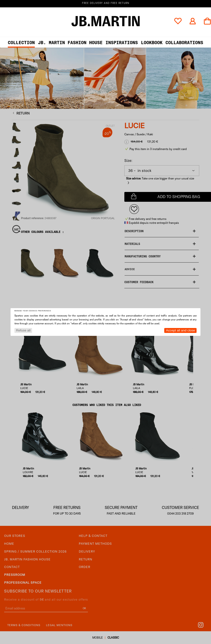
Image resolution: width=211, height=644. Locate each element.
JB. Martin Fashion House (70, 43)
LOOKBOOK (152, 43)
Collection (21, 43)
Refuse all (23, 330)
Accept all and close (181, 330)
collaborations (184, 43)
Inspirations (122, 43)
